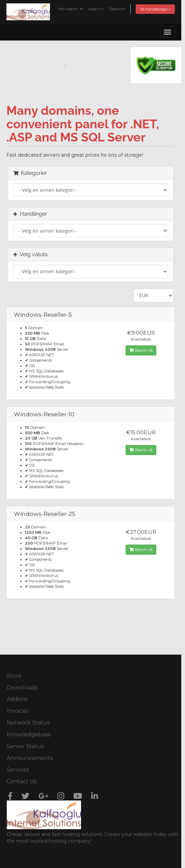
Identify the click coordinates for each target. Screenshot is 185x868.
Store (14, 676)
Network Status (28, 723)
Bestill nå (141, 350)
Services (18, 770)
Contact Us (22, 781)
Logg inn (96, 9)
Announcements (30, 758)
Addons (17, 699)
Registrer (117, 9)
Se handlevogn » (155, 9)
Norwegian (70, 9)
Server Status (25, 746)
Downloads (22, 688)
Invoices (18, 711)
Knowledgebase (29, 734)
